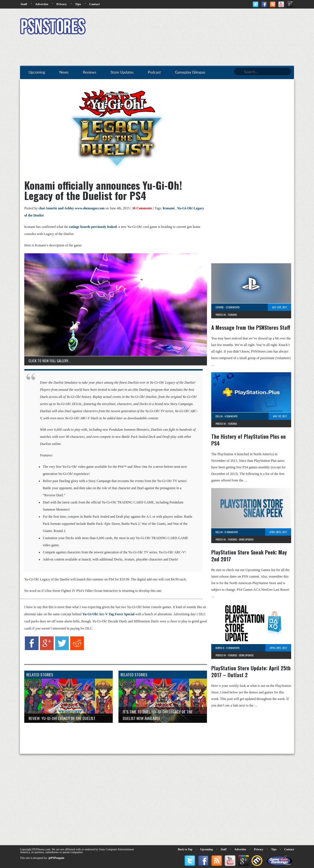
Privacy (62, 4)
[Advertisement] (190, 27)
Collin (219, 416)
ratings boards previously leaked (93, 227)
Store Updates (246, 539)
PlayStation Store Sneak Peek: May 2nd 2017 (249, 556)
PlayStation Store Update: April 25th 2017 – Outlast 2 (251, 671)
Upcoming (207, 849)
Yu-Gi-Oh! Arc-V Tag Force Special (108, 614)
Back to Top (185, 849)
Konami (169, 208)
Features (232, 315)
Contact (94, 4)
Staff (24, 4)
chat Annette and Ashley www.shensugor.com (72, 208)
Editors (220, 307)
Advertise (42, 4)
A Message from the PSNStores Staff (251, 327)
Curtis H (220, 648)
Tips (78, 4)
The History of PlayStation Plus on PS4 (248, 440)
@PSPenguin (56, 858)
